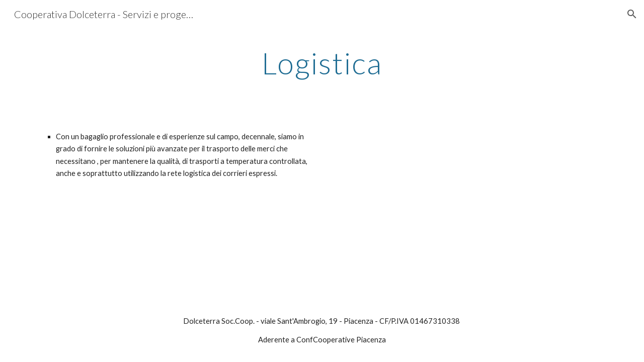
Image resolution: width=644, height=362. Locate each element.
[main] (322, 63)
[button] (632, 14)
